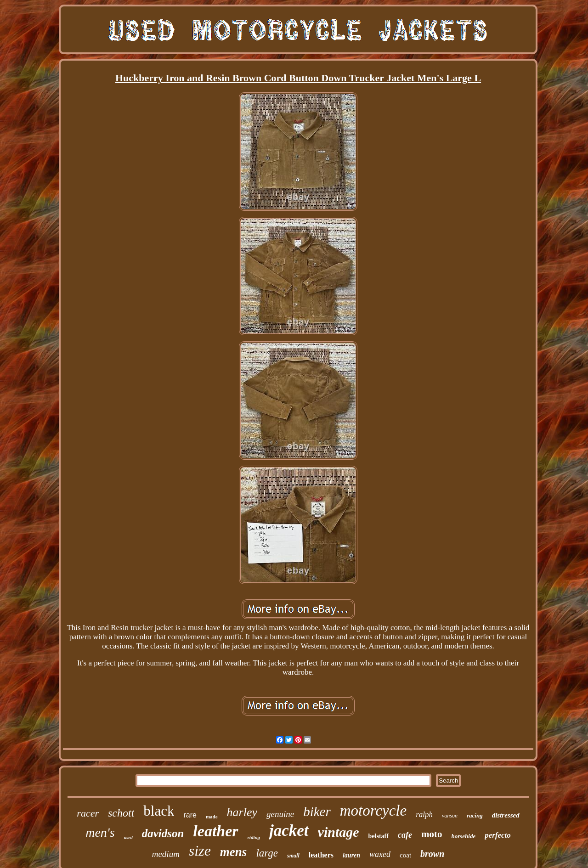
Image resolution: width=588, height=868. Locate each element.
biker (317, 812)
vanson (450, 816)
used (128, 837)
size (200, 851)
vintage (339, 832)
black (159, 811)
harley (242, 812)
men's (100, 832)
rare (190, 815)
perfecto (498, 835)
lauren (351, 855)
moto (432, 834)
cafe (405, 835)
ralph (424, 814)
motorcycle (373, 811)
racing (475, 815)
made (212, 817)
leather (215, 831)
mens (234, 852)
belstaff (379, 836)
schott (121, 813)
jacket (289, 831)
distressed (506, 815)
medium (166, 854)
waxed (380, 854)
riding (254, 837)
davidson (163, 833)
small (293, 856)
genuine (280, 814)
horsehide (463, 836)
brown (432, 854)
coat (405, 855)
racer (88, 813)
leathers (321, 855)
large (267, 853)
